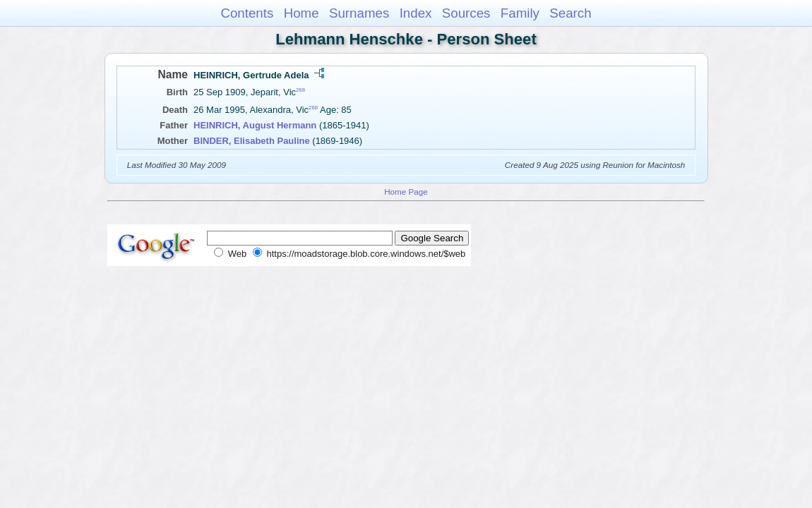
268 (300, 90)
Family (520, 13)
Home (301, 13)
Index (416, 13)
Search (570, 13)
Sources (466, 13)
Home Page (406, 192)
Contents (247, 13)
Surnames (359, 13)
